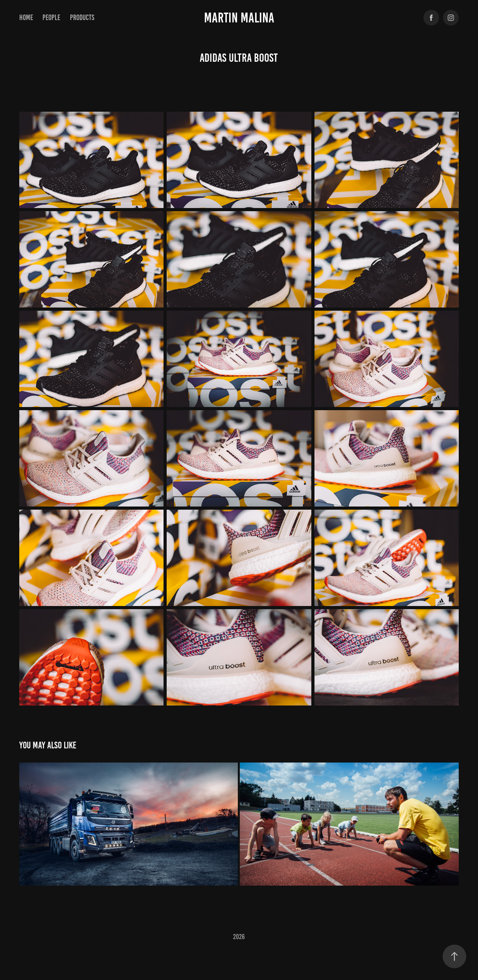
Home (26, 17)
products (82, 17)
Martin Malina (239, 18)
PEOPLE (51, 17)
